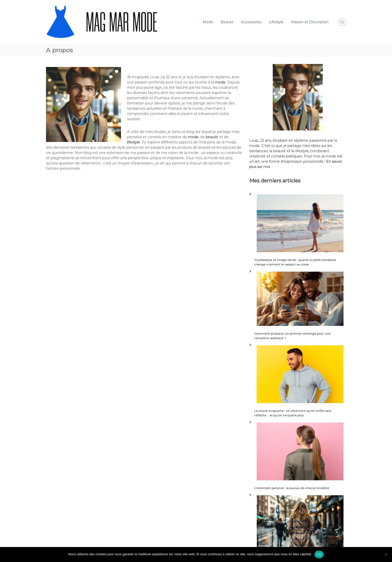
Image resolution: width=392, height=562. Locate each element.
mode (220, 82)
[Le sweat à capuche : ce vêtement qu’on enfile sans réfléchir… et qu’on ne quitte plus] (300, 374)
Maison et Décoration (310, 22)
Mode (208, 22)
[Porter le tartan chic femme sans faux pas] (300, 522)
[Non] (386, 555)
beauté (212, 137)
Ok (319, 554)
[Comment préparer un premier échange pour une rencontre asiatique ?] (300, 299)
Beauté (227, 22)
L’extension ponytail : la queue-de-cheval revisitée (292, 488)
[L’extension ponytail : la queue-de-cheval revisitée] (300, 451)
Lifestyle (276, 22)
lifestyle (133, 142)
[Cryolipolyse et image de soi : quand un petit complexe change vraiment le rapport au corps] (300, 223)
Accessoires (251, 22)
